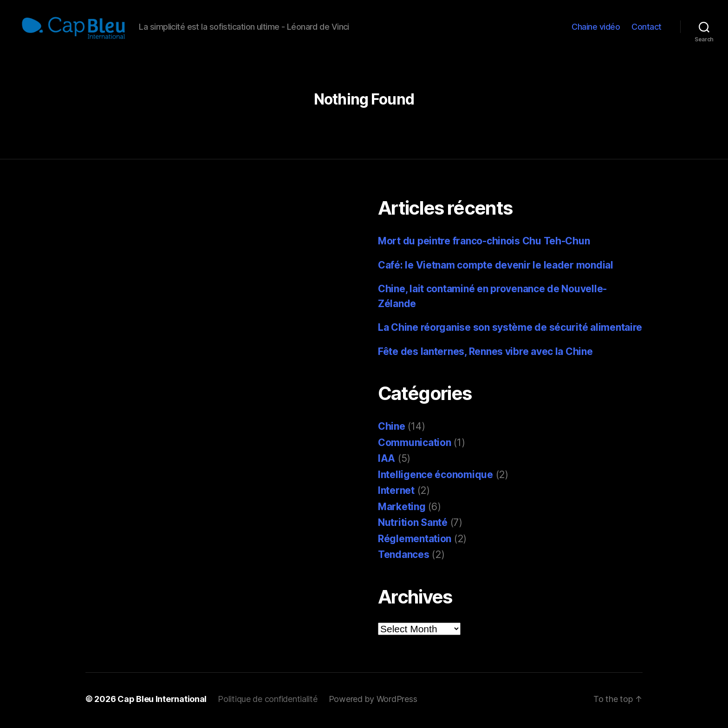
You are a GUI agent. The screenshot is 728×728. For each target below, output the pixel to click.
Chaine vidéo (596, 28)
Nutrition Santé (413, 525)
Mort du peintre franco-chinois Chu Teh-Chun (484, 244)
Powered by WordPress (373, 702)
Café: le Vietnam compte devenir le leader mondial (496, 268)
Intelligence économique (435, 477)
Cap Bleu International (162, 702)
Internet (396, 493)
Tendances (404, 557)
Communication (415, 445)
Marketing (402, 509)
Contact (647, 28)
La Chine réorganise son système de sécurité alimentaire (510, 330)
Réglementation (415, 541)
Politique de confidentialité (267, 702)
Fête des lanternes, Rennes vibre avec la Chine (485, 354)
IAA (387, 461)
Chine (392, 429)
